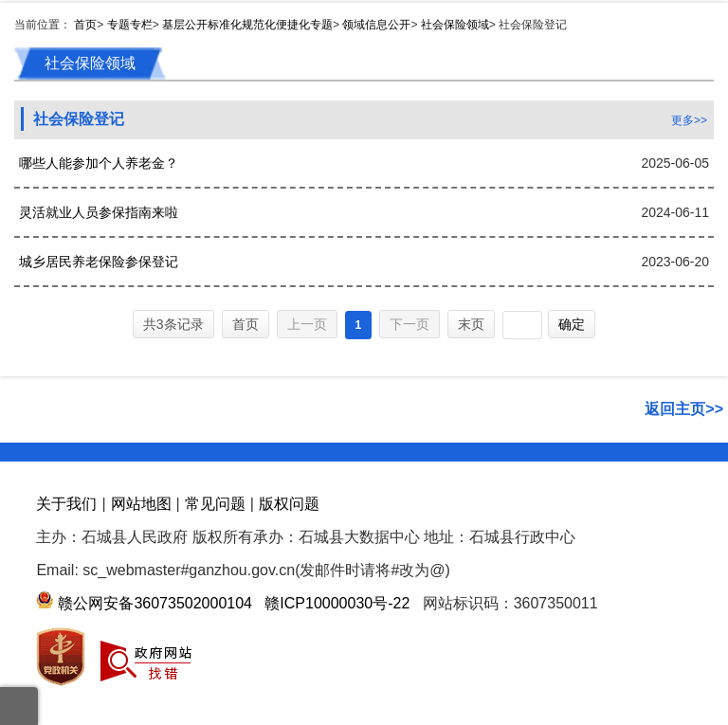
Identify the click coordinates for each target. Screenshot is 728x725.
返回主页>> (684, 409)
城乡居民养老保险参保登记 (99, 262)
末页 (471, 324)
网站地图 (141, 504)
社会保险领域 (455, 25)
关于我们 (66, 504)
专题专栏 (130, 25)
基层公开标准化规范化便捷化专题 (247, 25)
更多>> (689, 120)
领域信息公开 (376, 25)
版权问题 (289, 504)
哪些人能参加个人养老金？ (99, 163)
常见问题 (215, 504)
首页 (85, 25)
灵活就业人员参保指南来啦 (99, 212)
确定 (572, 324)
